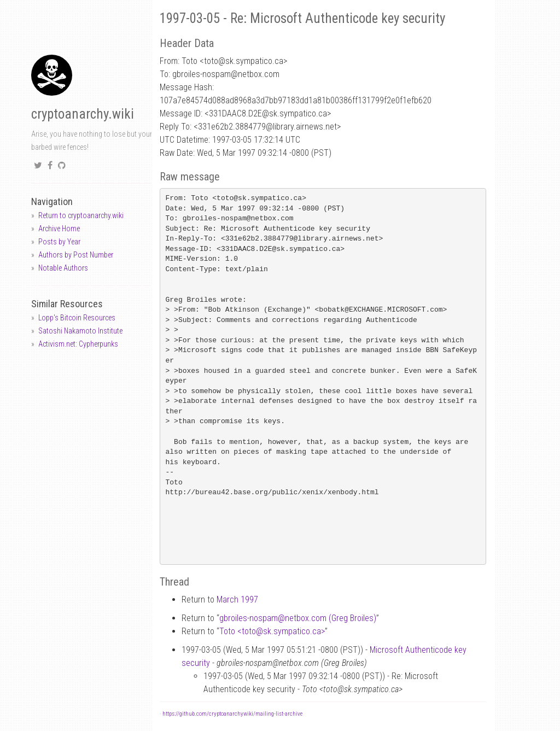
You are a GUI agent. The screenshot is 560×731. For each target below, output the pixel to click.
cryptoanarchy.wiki (83, 114)
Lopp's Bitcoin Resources (77, 318)
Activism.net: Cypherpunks (78, 344)
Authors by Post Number (76, 255)
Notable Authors (63, 268)
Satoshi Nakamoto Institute (80, 331)
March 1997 (237, 600)
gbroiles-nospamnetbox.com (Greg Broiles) (298, 618)
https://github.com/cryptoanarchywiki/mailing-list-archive (232, 714)
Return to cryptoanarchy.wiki (81, 215)
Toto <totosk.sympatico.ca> (272, 631)
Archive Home (59, 229)
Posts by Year (59, 242)
